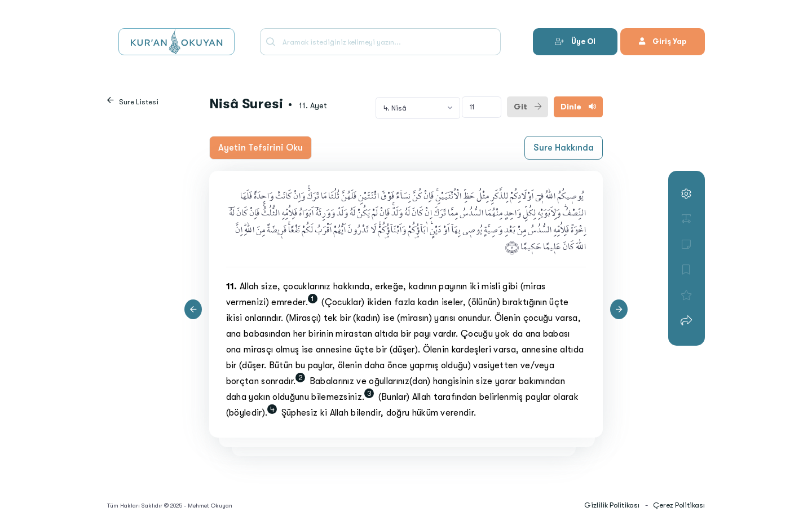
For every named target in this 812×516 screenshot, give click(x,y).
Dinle (578, 107)
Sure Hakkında (564, 148)
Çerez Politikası (679, 505)
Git (528, 107)
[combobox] (418, 108)
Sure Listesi (139, 102)
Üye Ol (575, 41)
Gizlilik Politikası (612, 505)
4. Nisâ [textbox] (395, 108)
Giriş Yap (663, 41)
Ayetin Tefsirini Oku (261, 148)
